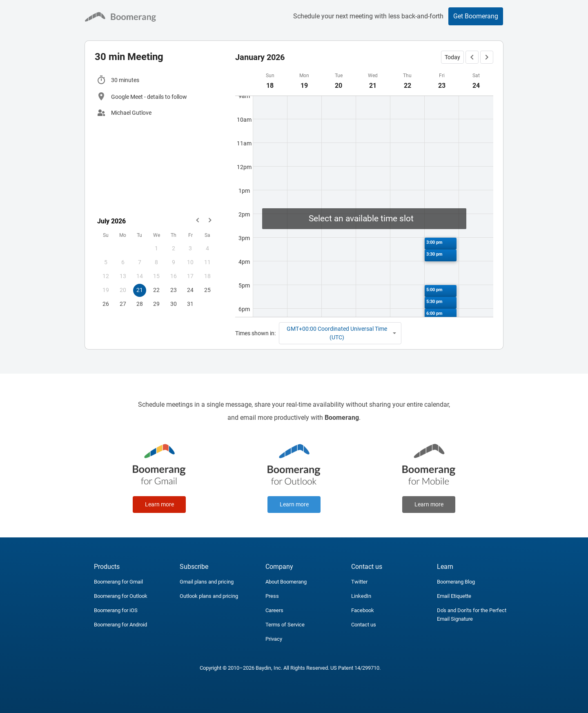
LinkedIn (361, 596)
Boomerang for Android (120, 625)
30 (174, 304)
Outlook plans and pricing (209, 596)
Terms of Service (285, 625)
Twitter (359, 582)
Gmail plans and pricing (207, 582)
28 (140, 304)
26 (106, 304)
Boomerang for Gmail (118, 582)
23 (174, 290)
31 (190, 304)
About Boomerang (286, 582)
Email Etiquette (454, 596)
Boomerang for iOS (116, 610)
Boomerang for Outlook (121, 596)
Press (272, 596)
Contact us (364, 625)
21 (140, 290)
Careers (274, 610)
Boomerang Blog (456, 582)
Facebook (363, 610)
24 (190, 290)
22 (156, 290)
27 (123, 304)
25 (207, 290)
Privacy (274, 639)
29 (156, 304)
